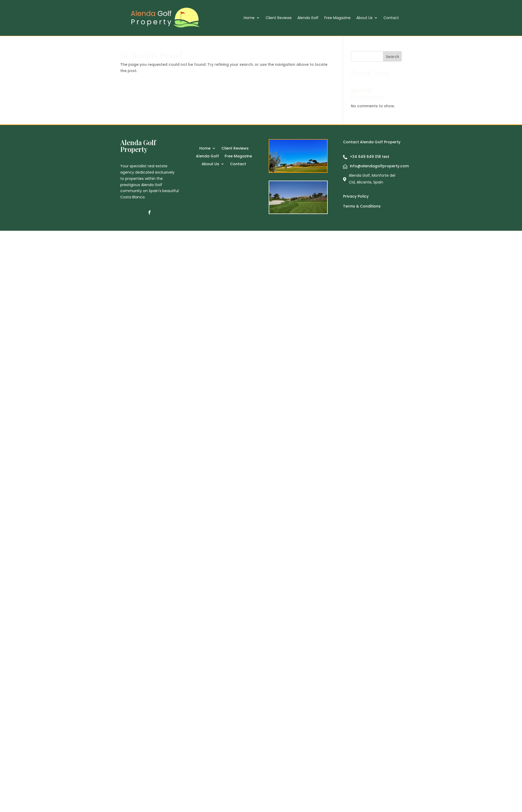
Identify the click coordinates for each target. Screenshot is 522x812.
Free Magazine (337, 18)
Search (392, 57)
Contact (391, 18)
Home (249, 18)
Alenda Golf (308, 18)
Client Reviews (279, 18)
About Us (364, 18)
